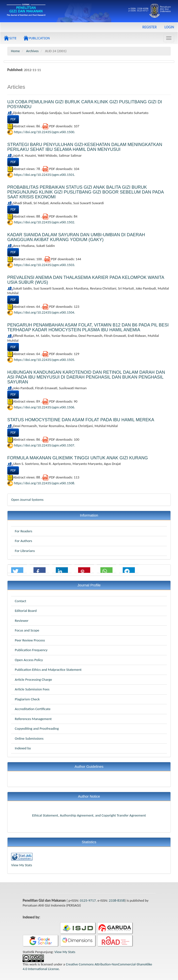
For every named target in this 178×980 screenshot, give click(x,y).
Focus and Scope (27, 630)
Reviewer (22, 621)
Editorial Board (26, 611)
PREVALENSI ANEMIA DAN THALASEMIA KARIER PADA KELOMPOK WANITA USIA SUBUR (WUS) (86, 280)
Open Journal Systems (27, 500)
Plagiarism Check (27, 699)
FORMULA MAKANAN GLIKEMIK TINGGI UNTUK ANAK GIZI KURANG (78, 458)
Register (150, 27)
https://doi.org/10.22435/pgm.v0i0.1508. (44, 483)
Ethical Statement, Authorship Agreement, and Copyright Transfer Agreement (89, 815)
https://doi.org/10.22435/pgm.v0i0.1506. (44, 407)
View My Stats (22, 865)
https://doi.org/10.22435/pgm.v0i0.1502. (44, 222)
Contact (20, 601)
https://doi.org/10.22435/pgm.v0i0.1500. (44, 132)
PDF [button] (13, 119)
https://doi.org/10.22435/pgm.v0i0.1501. (44, 175)
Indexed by (23, 748)
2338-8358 (117, 900)
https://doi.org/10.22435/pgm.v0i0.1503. (44, 265)
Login (169, 27)
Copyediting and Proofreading (37, 729)
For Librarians (25, 551)
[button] (17, 571)
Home (15, 51)
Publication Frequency (31, 650)
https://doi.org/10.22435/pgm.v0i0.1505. (44, 360)
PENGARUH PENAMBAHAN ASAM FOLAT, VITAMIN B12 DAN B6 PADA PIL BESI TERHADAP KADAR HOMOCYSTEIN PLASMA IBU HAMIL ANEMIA (88, 327)
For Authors (23, 541)
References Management (33, 719)
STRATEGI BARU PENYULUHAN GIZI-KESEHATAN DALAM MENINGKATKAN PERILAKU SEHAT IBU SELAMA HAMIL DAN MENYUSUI (85, 147)
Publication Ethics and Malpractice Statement (48, 670)
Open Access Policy (29, 660)
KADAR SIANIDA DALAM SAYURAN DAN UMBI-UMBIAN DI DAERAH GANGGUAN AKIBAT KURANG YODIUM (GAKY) (76, 237)
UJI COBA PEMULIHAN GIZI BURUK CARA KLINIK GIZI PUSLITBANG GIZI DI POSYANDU (85, 104)
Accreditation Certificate (33, 709)
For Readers (24, 531)
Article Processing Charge (33, 680)
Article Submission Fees (32, 689)
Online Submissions (29, 738)
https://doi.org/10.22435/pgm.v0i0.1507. (44, 445)
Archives (32, 51)
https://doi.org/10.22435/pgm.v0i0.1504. (44, 312)
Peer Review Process (30, 640)
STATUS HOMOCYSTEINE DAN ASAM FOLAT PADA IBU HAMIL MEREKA (81, 420)
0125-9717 (88, 900)
